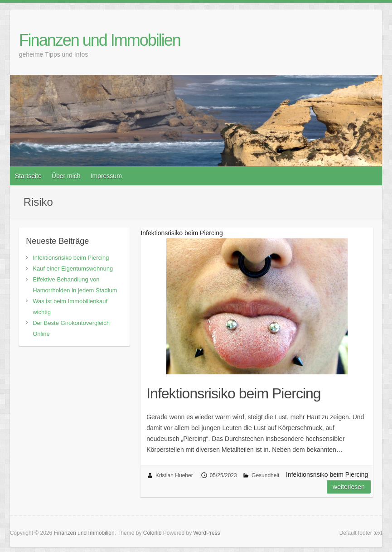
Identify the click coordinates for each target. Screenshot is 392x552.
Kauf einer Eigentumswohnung (73, 269)
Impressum (106, 176)
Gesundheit (265, 475)
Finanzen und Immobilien (100, 40)
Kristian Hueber (174, 475)
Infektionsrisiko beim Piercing (233, 393)
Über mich (66, 176)
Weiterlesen (349, 487)
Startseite (28, 176)
